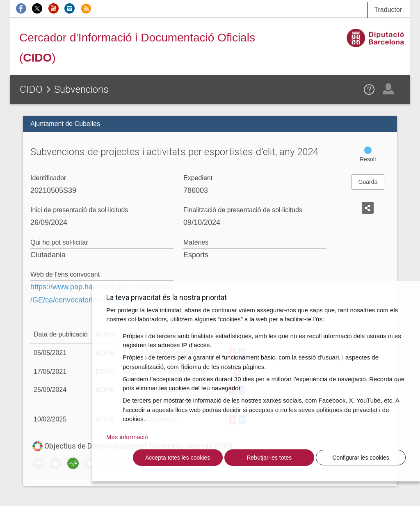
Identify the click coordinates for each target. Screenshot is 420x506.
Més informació (127, 437)
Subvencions (81, 89)
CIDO (31, 89)
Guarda (368, 182)
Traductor (388, 10)
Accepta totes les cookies (178, 458)
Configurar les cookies (361, 458)
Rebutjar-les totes (269, 458)
